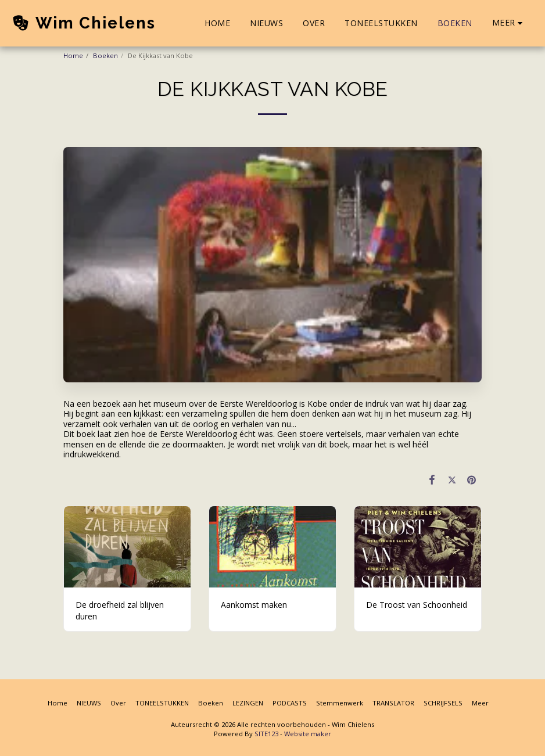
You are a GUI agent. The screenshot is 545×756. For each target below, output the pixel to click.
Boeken (105, 55)
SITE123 (266, 734)
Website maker (308, 734)
